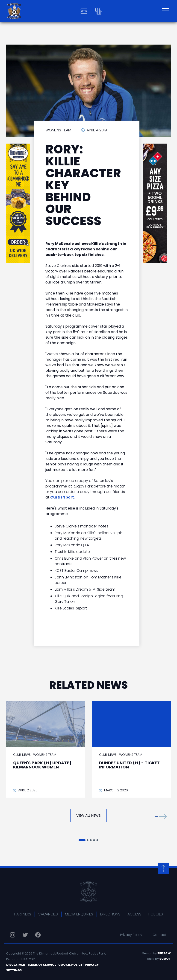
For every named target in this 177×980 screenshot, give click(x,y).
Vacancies (48, 914)
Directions (110, 914)
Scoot (165, 959)
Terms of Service (42, 965)
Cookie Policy (71, 965)
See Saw (164, 953)
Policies (156, 914)
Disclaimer (16, 965)
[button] (161, 817)
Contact (159, 935)
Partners (23, 914)
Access (134, 914)
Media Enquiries (79, 914)
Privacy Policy (131, 935)
